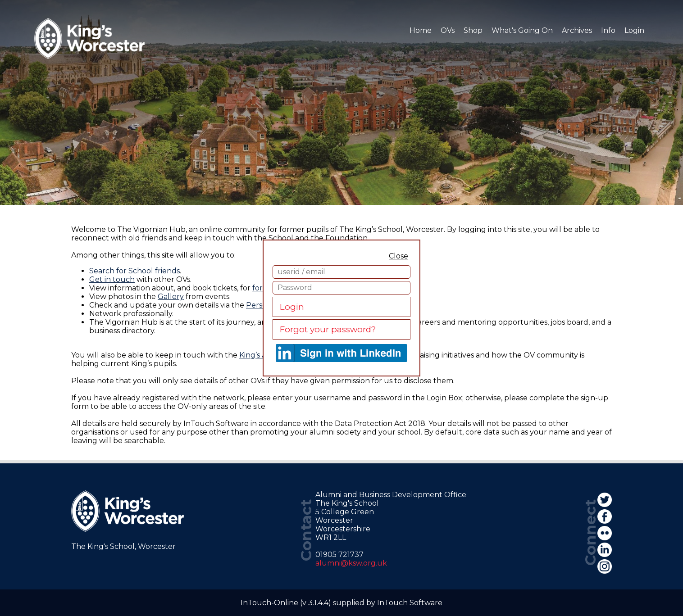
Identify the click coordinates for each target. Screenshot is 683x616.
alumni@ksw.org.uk (351, 563)
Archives (577, 30)
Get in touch (112, 279)
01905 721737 (339, 555)
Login (292, 307)
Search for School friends (134, 271)
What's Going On (522, 30)
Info (608, 30)
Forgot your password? (328, 329)
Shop (473, 30)
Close (398, 256)
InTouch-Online (269, 603)
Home (421, 30)
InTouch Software (410, 603)
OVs (448, 30)
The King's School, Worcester (123, 546)
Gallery (171, 297)
